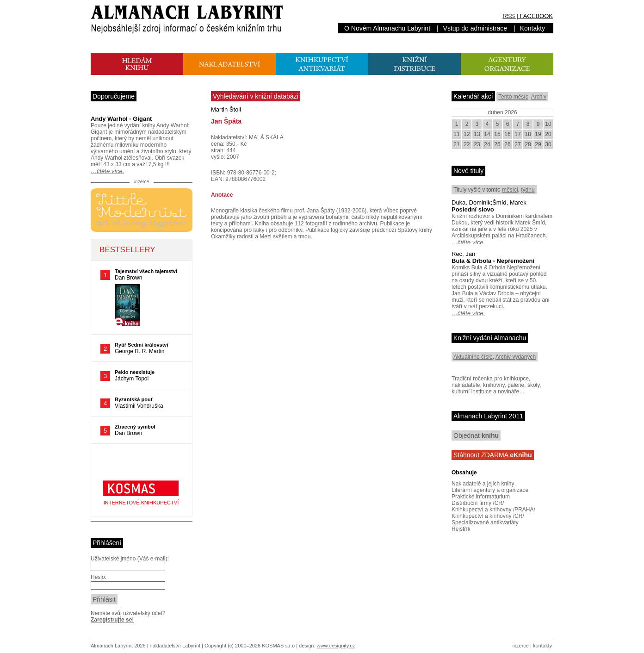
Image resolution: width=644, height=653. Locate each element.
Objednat (476, 435)
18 (528, 134)
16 (507, 134)
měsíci (510, 190)
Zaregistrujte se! (112, 620)
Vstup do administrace (475, 28)
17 (517, 134)
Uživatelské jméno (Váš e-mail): (130, 559)
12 (467, 134)
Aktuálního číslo (473, 357)
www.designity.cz (336, 646)
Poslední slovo (473, 209)
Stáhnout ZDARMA (493, 455)
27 (517, 144)
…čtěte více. (107, 171)
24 (487, 144)
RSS (509, 16)
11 (456, 134)
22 (467, 144)
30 (548, 144)
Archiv (539, 97)
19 (538, 134)
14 (487, 134)
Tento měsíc (513, 97)
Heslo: (99, 577)
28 (528, 144)
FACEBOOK (536, 16)
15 (497, 134)
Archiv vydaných (516, 357)
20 (548, 134)
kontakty (542, 646)
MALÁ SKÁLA (266, 137)
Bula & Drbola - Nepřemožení (493, 261)
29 (538, 144)
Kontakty (533, 28)
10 (548, 124)
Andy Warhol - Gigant (121, 119)
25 (497, 144)
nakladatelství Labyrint (175, 646)
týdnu (528, 190)
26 (507, 144)
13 (477, 134)
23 (477, 144)
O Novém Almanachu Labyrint (387, 28)
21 (456, 144)
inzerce (521, 646)
